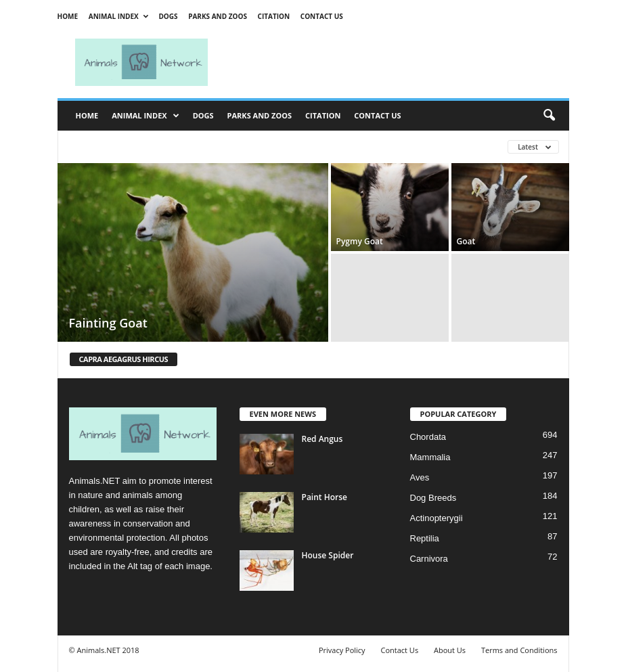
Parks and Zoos (218, 16)
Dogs (168, 16)
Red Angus (322, 439)
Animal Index (118, 16)
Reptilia (425, 538)
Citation (274, 16)
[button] (549, 116)
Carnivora (429, 559)
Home (68, 16)
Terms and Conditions (519, 650)
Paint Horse (325, 497)
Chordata (428, 437)
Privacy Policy (342, 650)
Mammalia (430, 457)
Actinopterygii (437, 518)
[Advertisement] (397, 62)
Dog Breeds (433, 498)
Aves (420, 477)
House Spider (328, 555)
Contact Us (322, 16)
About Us (450, 650)
